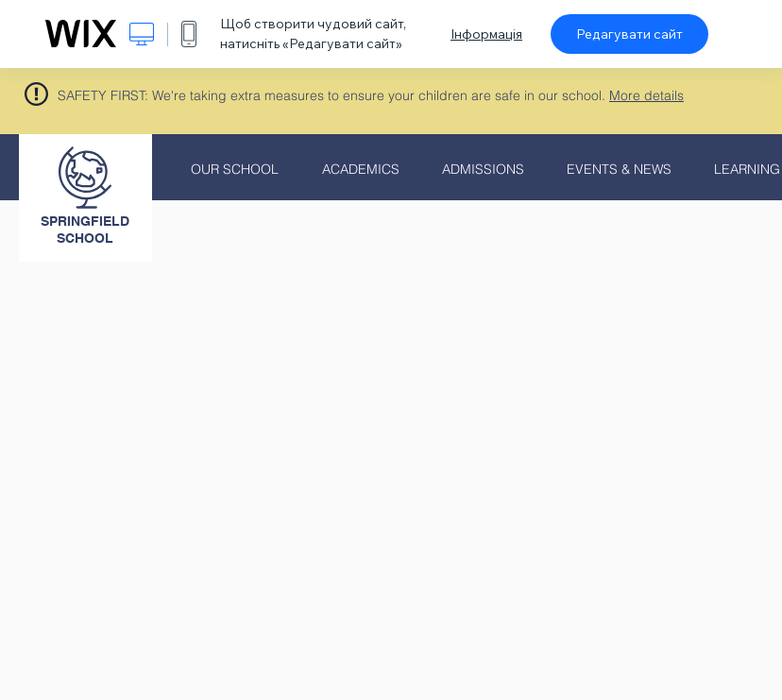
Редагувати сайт (629, 34)
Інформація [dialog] (486, 34)
